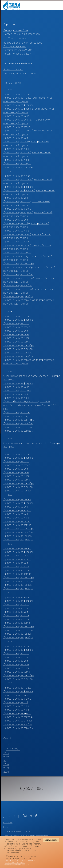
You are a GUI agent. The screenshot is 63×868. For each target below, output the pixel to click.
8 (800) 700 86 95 (33, 789)
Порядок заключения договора (16, 831)
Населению (8, 823)
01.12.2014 (13, 749)
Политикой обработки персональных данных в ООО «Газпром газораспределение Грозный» (20, 863)
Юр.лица (6, 827)
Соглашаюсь (51, 840)
